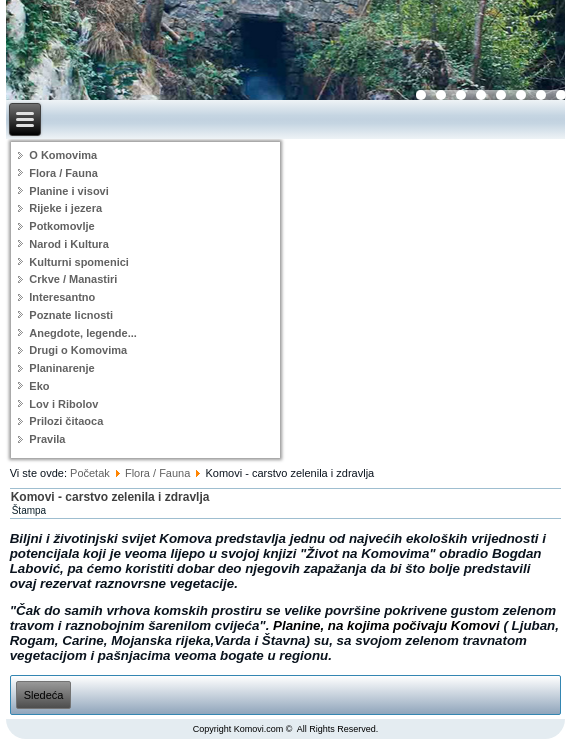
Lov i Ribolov (63, 404)
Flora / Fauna (63, 173)
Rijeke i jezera (65, 208)
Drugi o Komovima (78, 350)
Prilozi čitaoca (66, 421)
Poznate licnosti (71, 315)
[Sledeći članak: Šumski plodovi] (44, 695)
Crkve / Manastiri (73, 279)
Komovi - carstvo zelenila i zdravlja (110, 497)
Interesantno (62, 297)
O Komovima (63, 155)
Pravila (47, 439)
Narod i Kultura (68, 244)
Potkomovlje (61, 226)
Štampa (29, 510)
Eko (39, 386)
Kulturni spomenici (79, 262)
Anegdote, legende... (83, 333)
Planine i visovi (68, 191)
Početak (90, 473)
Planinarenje (61, 368)
